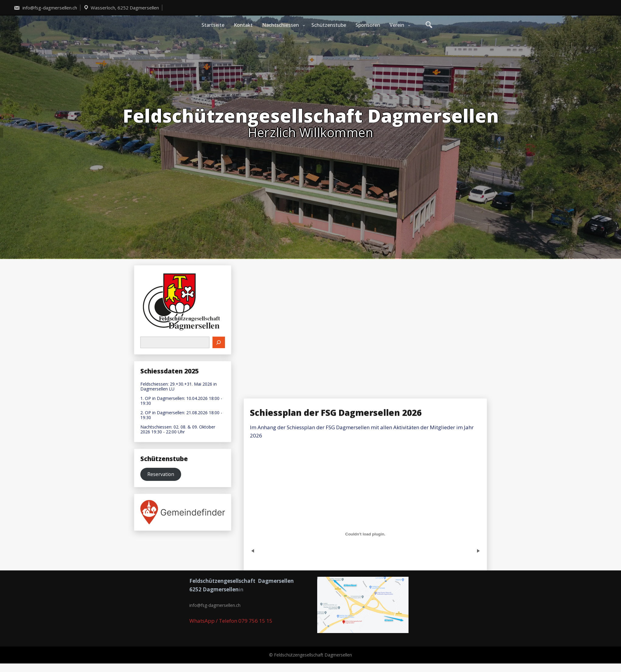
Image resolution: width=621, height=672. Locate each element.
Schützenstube (329, 25)
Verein (397, 25)
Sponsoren (368, 25)
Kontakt (243, 25)
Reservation (161, 474)
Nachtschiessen (281, 25)
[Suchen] (219, 342)
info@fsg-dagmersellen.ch (45, 8)
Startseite (213, 25)
